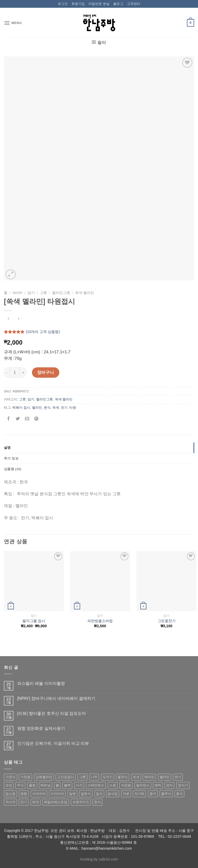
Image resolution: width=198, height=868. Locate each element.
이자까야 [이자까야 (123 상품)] (39, 794)
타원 (73, 408)
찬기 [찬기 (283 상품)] (24, 802)
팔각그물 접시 (34, 621)
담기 (31, 293)
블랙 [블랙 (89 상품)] (67, 785)
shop (18, 293)
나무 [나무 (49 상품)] (94, 777)
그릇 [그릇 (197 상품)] (82, 777)
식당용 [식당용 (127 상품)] (126, 785)
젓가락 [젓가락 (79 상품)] (139, 794)
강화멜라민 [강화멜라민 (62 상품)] (44, 777)
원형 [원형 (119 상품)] (24, 794)
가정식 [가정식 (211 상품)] (10, 777)
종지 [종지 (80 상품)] (153, 794)
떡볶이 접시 (21, 408)
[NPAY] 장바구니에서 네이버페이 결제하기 (56, 698)
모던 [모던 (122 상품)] (9, 785)
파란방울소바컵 (100, 621)
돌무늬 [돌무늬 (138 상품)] (123, 777)
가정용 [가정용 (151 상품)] (25, 777)
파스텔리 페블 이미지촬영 (41, 683)
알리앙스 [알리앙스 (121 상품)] (143, 785)
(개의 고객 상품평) (43, 332)
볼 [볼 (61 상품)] (57, 785)
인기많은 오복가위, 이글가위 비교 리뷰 (53, 743)
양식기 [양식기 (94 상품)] (183, 785)
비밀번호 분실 (99, 4)
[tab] (99, 448)
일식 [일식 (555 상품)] (99, 794)
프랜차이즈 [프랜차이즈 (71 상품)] (81, 802)
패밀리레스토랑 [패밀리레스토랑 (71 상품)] (56, 802)
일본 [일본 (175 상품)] (72, 794)
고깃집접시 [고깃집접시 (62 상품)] (66, 777)
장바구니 (46, 372)
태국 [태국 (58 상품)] (36, 802)
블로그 (118, 4)
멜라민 (37, 408)
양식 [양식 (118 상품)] (169, 785)
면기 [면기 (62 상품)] (178, 777)
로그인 (63, 4)
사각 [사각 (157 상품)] (79, 785)
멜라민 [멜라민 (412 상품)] (165, 777)
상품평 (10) (13, 469)
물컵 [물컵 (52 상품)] (32, 785)
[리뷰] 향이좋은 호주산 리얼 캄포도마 (52, 713)
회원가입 (78, 4)
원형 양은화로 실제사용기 (41, 728)
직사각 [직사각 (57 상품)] (10, 802)
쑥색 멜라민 (85, 293)
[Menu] (13, 23)
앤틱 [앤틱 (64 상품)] (158, 785)
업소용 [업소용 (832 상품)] (10, 794)
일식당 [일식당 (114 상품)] (113, 794)
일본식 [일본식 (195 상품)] (86, 794)
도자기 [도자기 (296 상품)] (108, 777)
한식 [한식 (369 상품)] (97, 802)
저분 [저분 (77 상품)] (126, 794)
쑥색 (56, 408)
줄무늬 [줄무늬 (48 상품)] (166, 794)
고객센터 (134, 4)
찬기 (64, 408)
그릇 (43, 293)
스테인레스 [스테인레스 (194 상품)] (96, 785)
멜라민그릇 (61, 293)
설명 (7, 448)
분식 (47, 408)
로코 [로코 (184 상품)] (136, 777)
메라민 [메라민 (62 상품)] (149, 777)
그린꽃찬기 (167, 621)
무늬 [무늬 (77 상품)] (20, 785)
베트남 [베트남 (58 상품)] (46, 785)
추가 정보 (11, 458)
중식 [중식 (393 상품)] (179, 794)
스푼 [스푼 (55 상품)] (113, 785)
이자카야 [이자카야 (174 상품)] (57, 794)
